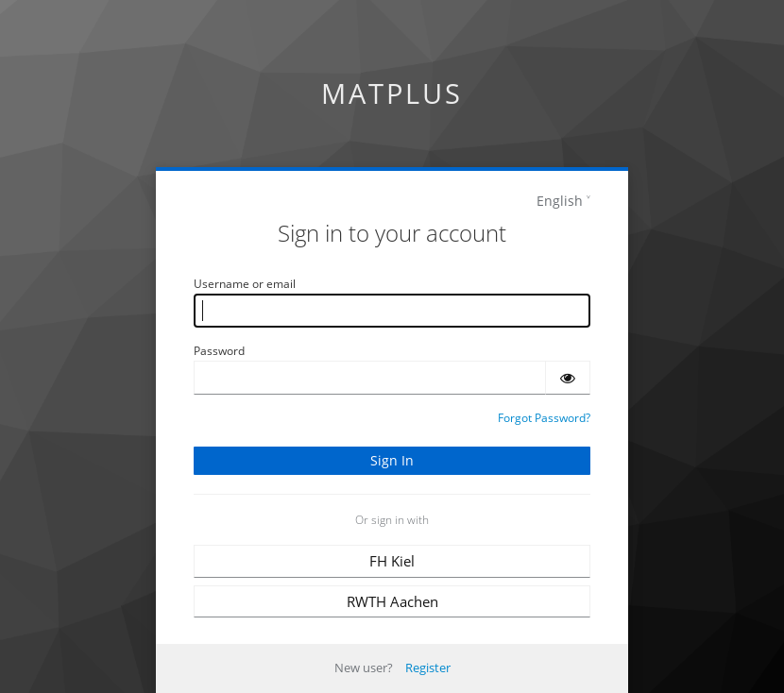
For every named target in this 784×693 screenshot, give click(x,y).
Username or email (245, 284)
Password (219, 351)
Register (428, 668)
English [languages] (560, 201)
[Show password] (568, 378)
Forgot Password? (544, 418)
